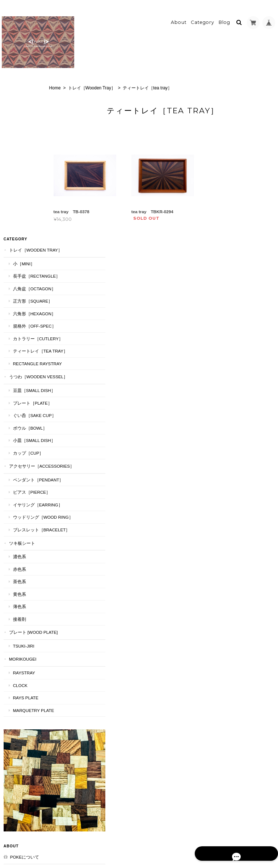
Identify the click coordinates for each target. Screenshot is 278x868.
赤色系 (18, 481)
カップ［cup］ (27, 333)
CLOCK (18, 604)
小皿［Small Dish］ (32, 321)
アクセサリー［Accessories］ (28, 349)
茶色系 (18, 494)
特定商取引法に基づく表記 (28, 745)
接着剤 (18, 531)
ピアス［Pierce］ (30, 385)
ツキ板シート (20, 455)
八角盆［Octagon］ (33, 143)
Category (203, 17)
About (179, 17)
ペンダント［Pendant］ (33, 369)
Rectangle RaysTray (33, 234)
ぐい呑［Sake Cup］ (33, 296)
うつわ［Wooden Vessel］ (28, 254)
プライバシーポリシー (196, 839)
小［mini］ (22, 112)
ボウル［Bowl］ (28, 308)
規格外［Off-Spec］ (33, 181)
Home (69, 82)
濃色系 (18, 468)
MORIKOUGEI (21, 577)
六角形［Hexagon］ (33, 168)
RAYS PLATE (24, 616)
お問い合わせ (21, 762)
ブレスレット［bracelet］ (32, 439)
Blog (224, 17)
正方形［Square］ (31, 156)
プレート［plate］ (31, 283)
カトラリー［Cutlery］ (33, 196)
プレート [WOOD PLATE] (29, 547)
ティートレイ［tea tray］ (32, 215)
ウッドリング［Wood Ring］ (33, 420)
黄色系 (18, 506)
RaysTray (22, 591)
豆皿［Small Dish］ (32, 271)
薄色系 (18, 519)
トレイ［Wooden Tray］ (106, 82)
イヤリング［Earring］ (32, 401)
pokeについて (23, 727)
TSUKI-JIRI (22, 564)
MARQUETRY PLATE (32, 629)
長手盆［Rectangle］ (31, 128)
